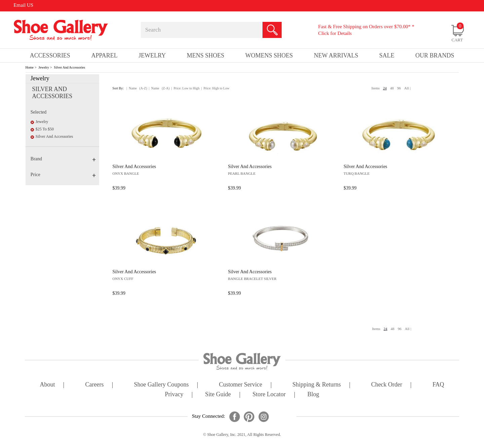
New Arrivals (336, 55)
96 (399, 88)
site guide (218, 395)
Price (63, 175)
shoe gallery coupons (162, 385)
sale (387, 55)
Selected (38, 112)
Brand (63, 159)
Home (30, 67)
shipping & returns (317, 385)
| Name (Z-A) (159, 88)
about (48, 385)
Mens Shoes (206, 55)
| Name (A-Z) (137, 88)
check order (387, 385)
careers (95, 385)
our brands (435, 55)
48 (392, 88)
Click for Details (335, 33)
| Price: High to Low (215, 88)
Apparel (104, 55)
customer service (241, 385)
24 (385, 88)
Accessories (50, 55)
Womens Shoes (269, 55)
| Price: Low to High (185, 88)
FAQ (438, 385)
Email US (23, 5)
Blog (313, 395)
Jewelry (44, 67)
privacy (174, 395)
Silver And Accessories (69, 67)
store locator (269, 395)
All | (408, 88)
